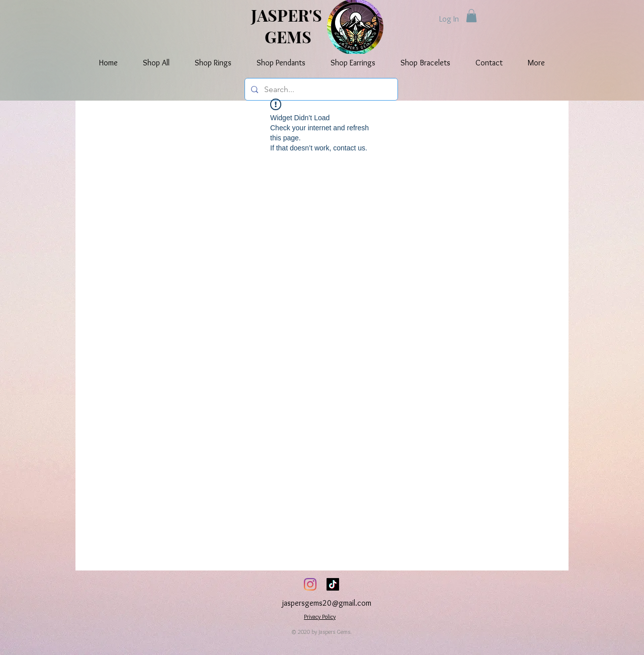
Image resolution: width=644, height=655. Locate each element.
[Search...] (320, 89)
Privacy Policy (320, 617)
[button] (471, 16)
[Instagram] (310, 584)
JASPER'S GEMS (288, 26)
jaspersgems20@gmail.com (327, 603)
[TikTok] (333, 584)
